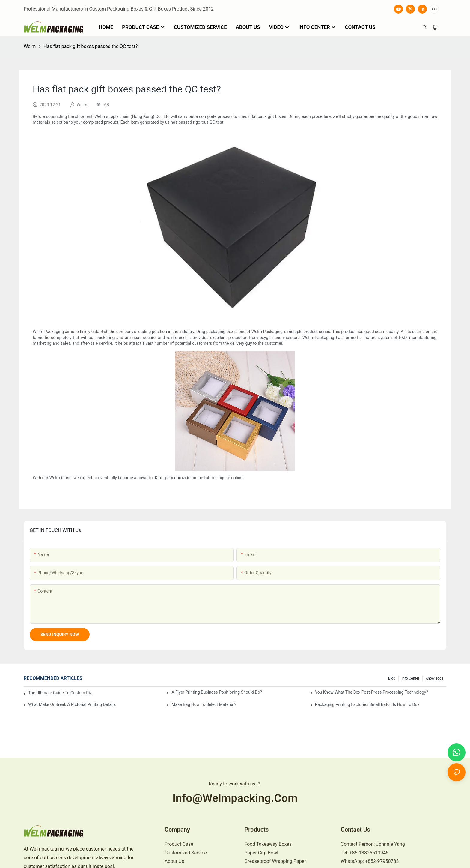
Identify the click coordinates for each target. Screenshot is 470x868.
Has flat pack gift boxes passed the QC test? (91, 46)
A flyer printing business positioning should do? (217, 692)
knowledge (434, 678)
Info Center (411, 678)
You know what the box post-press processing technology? (372, 692)
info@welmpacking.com (235, 798)
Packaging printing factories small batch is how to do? (367, 704)
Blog (392, 678)
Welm (30, 46)
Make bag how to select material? (204, 704)
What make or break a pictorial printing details (72, 704)
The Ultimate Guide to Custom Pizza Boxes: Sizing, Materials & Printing (60, 693)
